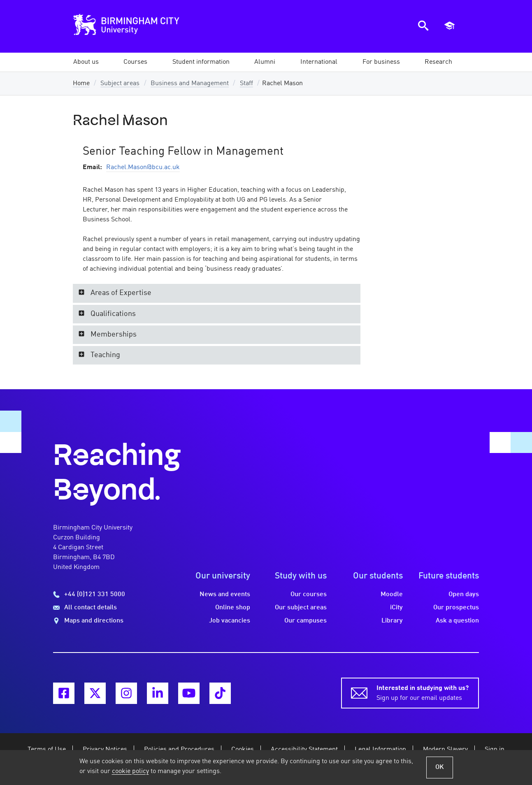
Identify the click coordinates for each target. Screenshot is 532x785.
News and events (225, 595)
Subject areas (120, 84)
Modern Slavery (445, 750)
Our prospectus (456, 608)
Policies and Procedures (179, 750)
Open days (464, 595)
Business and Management (190, 84)
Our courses (309, 595)
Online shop (233, 608)
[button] (86, 62)
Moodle (392, 595)
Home (81, 84)
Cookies (243, 750)
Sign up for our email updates (423, 692)
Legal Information (380, 750)
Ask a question (457, 621)
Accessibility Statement (304, 750)
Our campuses (305, 621)
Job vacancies (230, 621)
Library (392, 621)
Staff (246, 84)
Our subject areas (301, 608)
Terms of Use (47, 750)
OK (440, 767)
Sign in (495, 750)
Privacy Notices (105, 750)
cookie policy (130, 771)
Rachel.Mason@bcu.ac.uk (143, 167)
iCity (396, 608)
